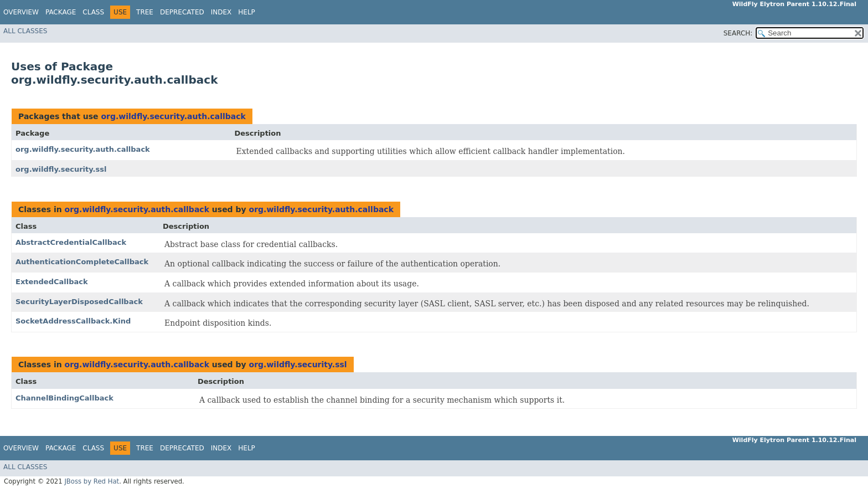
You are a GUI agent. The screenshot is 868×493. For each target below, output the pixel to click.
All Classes (25, 31)
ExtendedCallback (52, 282)
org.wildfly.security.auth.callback (173, 116)
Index (221, 12)
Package (61, 12)
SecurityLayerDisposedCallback (79, 302)
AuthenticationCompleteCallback (82, 262)
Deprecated (182, 12)
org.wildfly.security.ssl (61, 169)
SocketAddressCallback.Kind (73, 321)
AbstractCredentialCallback (71, 242)
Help (247, 12)
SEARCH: (738, 33)
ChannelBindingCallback (64, 398)
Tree (145, 12)
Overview (21, 12)
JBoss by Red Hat (92, 481)
